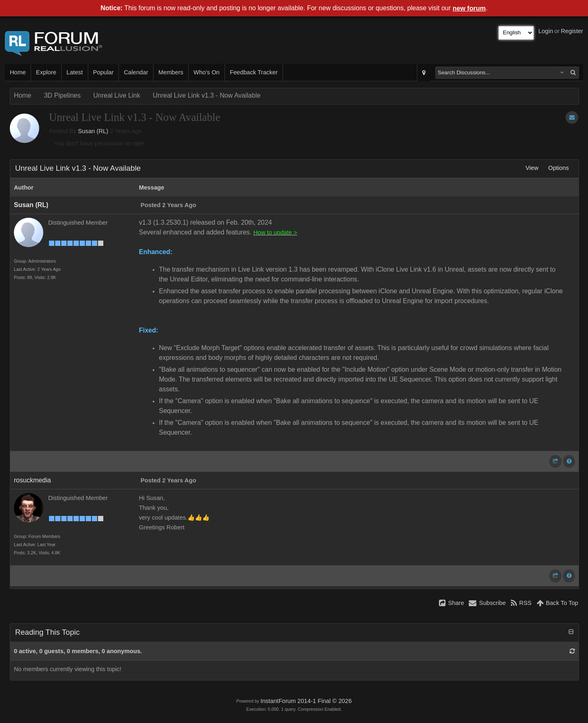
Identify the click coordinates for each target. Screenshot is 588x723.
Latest (75, 72)
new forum (469, 8)
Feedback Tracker (254, 72)
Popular (104, 72)
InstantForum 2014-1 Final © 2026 (306, 701)
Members (171, 72)
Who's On (207, 72)
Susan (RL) (93, 131)
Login (546, 31)
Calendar (136, 72)
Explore (46, 72)
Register (572, 31)
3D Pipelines (62, 95)
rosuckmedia (32, 480)
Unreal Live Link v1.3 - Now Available (207, 95)
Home (18, 72)
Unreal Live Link (117, 95)
